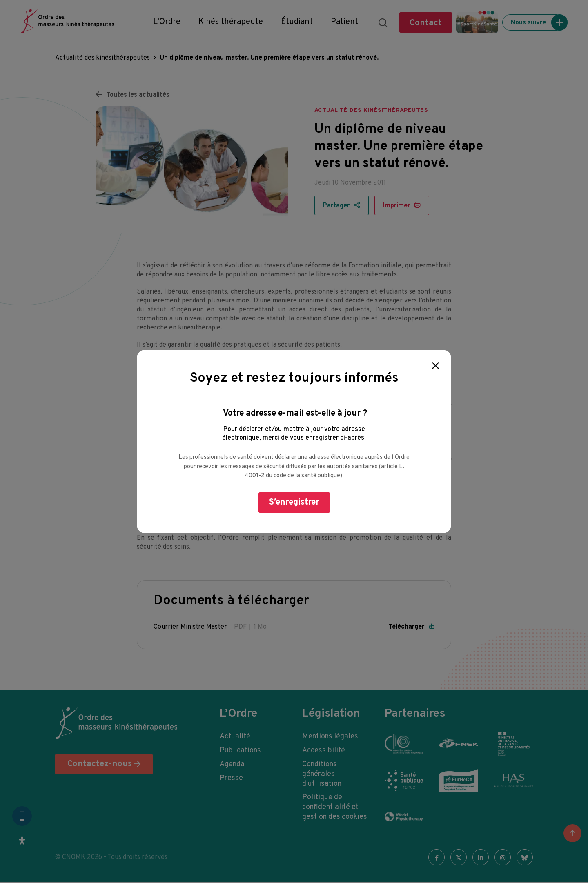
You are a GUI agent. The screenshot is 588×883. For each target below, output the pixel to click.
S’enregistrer (294, 502)
